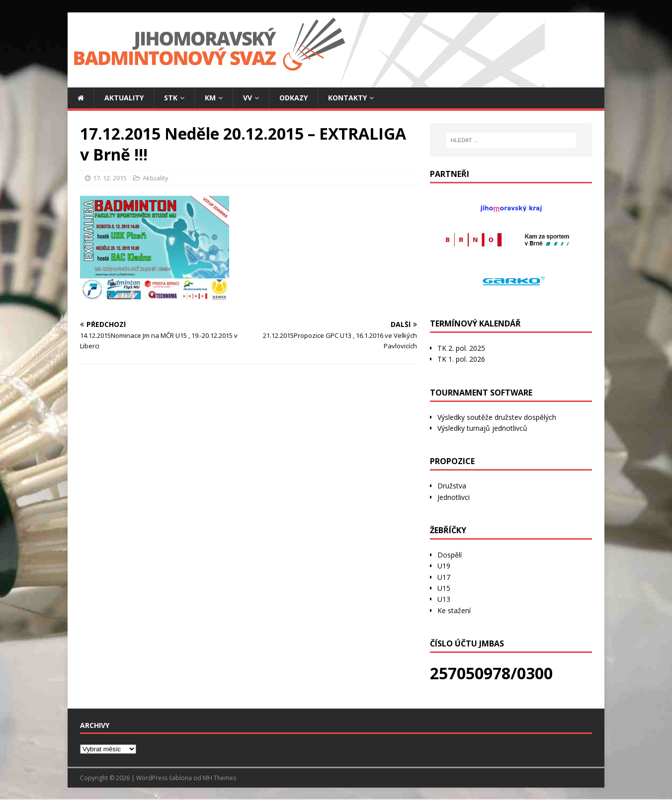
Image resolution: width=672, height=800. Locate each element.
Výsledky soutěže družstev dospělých (497, 417)
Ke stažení (454, 610)
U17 (444, 577)
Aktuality (124, 98)
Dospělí (450, 555)
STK (171, 98)
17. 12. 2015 (110, 178)
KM (210, 98)
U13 (444, 599)
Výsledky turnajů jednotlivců (482, 428)
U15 (444, 588)
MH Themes (219, 778)
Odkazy (294, 98)
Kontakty (347, 98)
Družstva (452, 486)
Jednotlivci (454, 497)
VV (248, 98)
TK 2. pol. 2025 (461, 348)
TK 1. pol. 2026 (461, 359)
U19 (444, 566)
